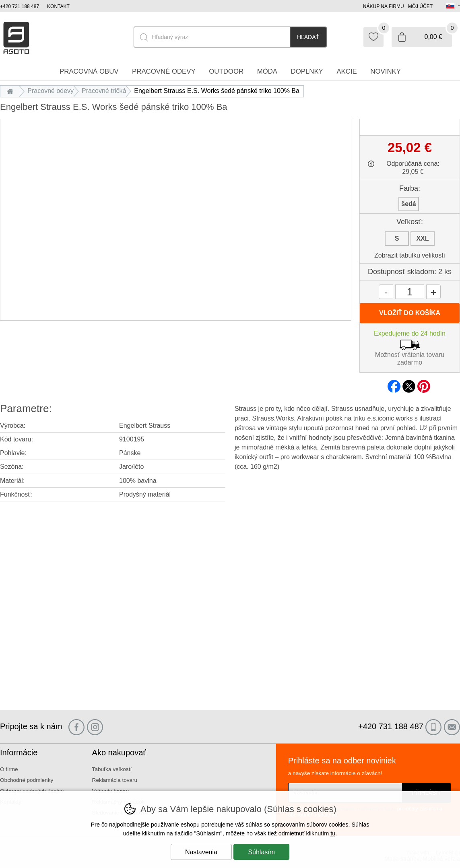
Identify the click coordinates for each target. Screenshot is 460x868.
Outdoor (226, 71)
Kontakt (58, 6)
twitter (409, 384)
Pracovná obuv (89, 71)
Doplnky (307, 71)
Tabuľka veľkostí (112, 769)
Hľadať (308, 37)
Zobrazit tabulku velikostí (410, 255)
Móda (267, 71)
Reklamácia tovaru (115, 780)
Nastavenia (201, 852)
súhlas (254, 825)
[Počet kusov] (410, 292)
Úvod (12, 91)
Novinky (386, 71)
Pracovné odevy (51, 91)
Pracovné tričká (104, 91)
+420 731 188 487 (20, 6)
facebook (394, 384)
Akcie (347, 71)
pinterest (424, 384)
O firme (9, 769)
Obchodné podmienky (27, 780)
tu (333, 833)
